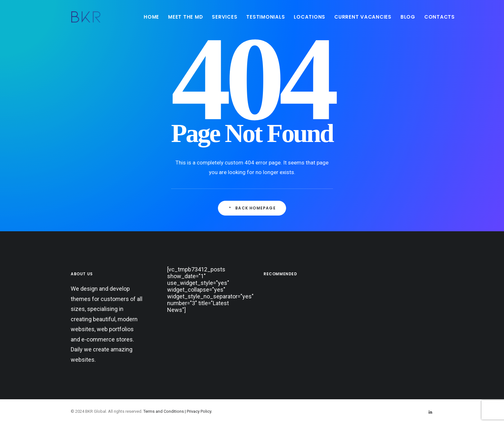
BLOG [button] (408, 17)
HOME (151, 17)
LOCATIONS (310, 17)
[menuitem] (151, 17)
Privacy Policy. (199, 411)
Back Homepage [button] (252, 208)
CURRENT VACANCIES (363, 17)
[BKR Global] (86, 17)
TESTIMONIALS (265, 17)
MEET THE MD (185, 17)
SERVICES (225, 17)
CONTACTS (440, 17)
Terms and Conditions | (165, 411)
